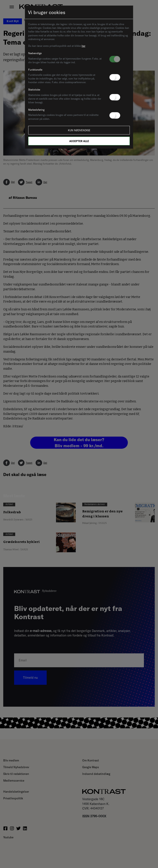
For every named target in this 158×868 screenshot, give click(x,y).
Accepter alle (79, 141)
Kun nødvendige (79, 130)
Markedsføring (36, 110)
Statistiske (34, 90)
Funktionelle (35, 70)
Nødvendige (35, 53)
